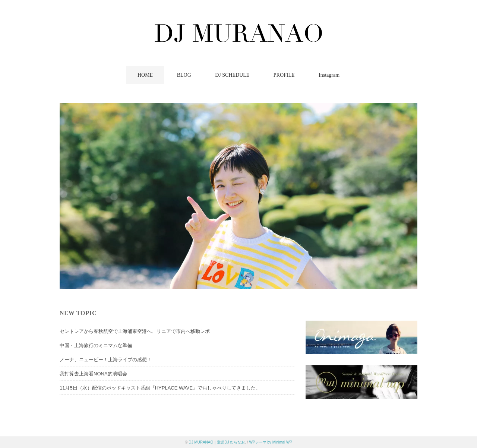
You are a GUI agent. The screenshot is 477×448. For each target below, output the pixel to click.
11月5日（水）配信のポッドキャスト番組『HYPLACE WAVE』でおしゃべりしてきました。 (160, 388)
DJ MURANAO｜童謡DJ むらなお (217, 442)
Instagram (329, 75)
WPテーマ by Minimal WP (271, 442)
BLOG (184, 75)
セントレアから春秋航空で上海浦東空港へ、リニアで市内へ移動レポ (135, 331)
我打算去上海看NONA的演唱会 (93, 374)
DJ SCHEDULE (232, 75)
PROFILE (284, 75)
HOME (145, 75)
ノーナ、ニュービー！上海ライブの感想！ (106, 360)
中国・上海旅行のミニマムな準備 (96, 345)
